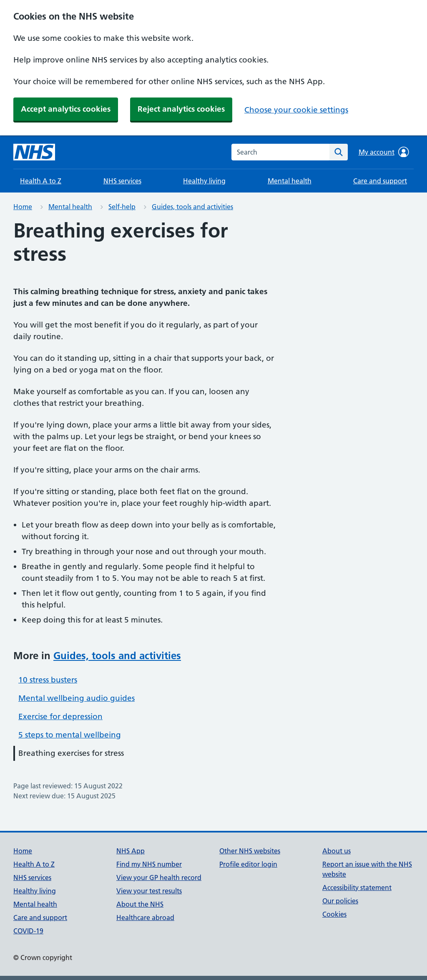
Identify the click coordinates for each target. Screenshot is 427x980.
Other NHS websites (250, 851)
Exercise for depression (60, 716)
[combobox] (280, 152)
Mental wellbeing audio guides (77, 698)
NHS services (122, 181)
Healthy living (204, 181)
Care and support (380, 181)
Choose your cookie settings (296, 110)
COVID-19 (28, 931)
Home (23, 207)
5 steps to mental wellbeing (70, 735)
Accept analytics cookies (66, 109)
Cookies (334, 914)
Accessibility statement (357, 887)
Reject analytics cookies (181, 109)
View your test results (149, 891)
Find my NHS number (149, 864)
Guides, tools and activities (192, 207)
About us (337, 851)
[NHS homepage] (34, 152)
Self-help (122, 207)
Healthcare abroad (145, 917)
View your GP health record (159, 877)
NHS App (131, 851)
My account (384, 152)
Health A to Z (41, 181)
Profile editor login (248, 864)
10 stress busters (48, 680)
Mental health (290, 181)
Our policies (340, 901)
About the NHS (140, 904)
